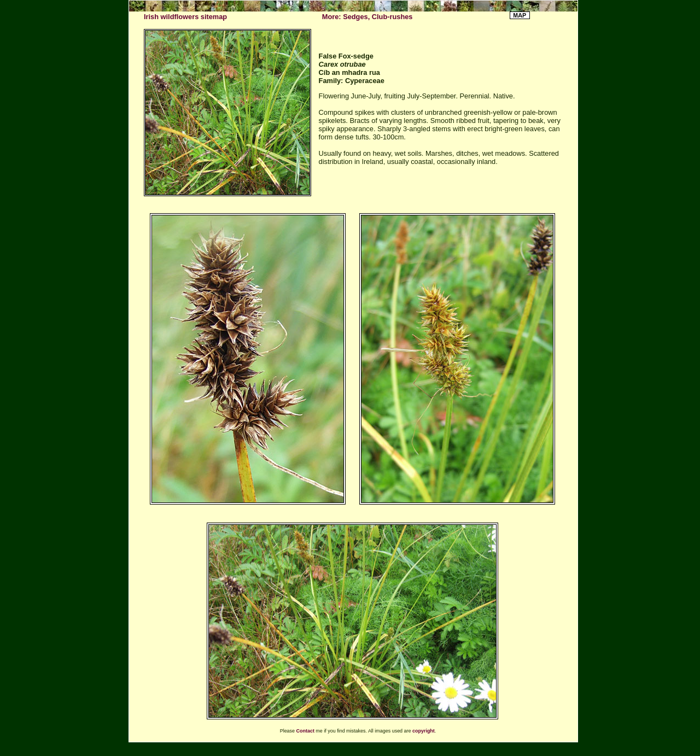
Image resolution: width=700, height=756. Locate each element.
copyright (424, 731)
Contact (305, 731)
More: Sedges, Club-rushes (367, 17)
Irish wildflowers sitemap (185, 17)
